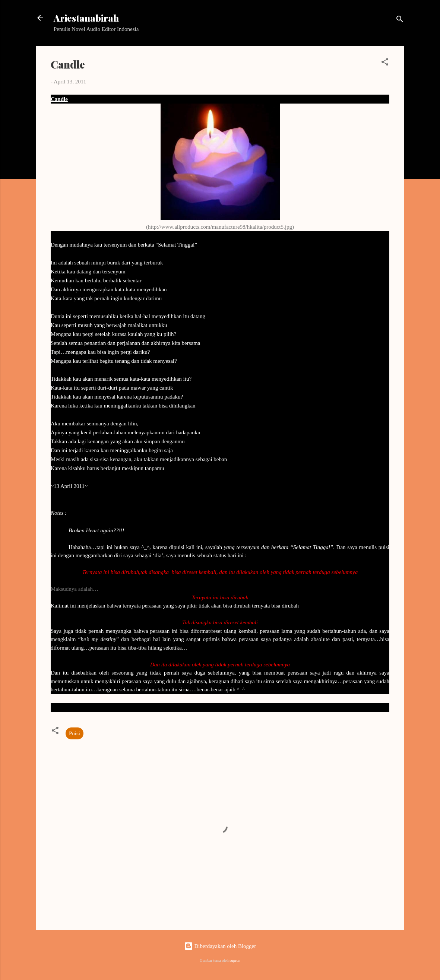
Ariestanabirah (86, 18)
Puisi (75, 733)
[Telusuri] (400, 20)
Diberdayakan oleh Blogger (220, 946)
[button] (385, 63)
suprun (235, 960)
